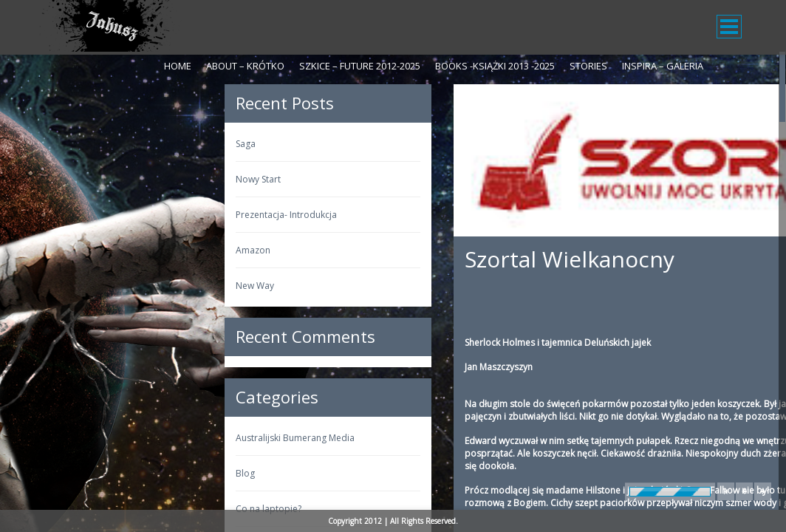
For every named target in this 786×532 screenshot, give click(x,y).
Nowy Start (72, 179)
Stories (588, 66)
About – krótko (245, 66)
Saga (59, 144)
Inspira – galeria (663, 66)
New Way (69, 286)
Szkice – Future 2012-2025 (360, 66)
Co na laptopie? (82, 509)
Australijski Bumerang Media (109, 438)
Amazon (67, 250)
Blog (59, 473)
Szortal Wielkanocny (383, 259)
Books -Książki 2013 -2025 (495, 66)
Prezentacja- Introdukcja (100, 215)
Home (178, 66)
